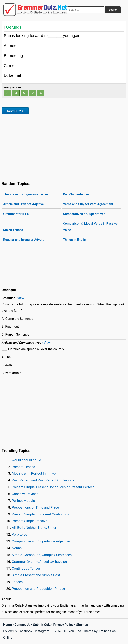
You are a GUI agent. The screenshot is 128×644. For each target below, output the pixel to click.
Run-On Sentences (76, 194)
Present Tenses (23, 467)
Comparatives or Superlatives (84, 214)
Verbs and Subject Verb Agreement (88, 204)
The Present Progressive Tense (25, 194)
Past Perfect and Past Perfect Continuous (43, 480)
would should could (26, 460)
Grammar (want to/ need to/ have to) (39, 562)
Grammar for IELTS (17, 214)
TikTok (57, 631)
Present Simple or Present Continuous (40, 514)
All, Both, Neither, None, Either (34, 528)
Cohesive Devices (25, 494)
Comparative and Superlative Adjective (41, 541)
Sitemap (82, 625)
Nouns (17, 548)
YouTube (75, 631)
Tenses (17, 582)
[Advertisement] (64, 147)
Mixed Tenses (13, 230)
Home (7, 625)
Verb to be (19, 534)
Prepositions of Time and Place (35, 507)
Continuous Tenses (26, 568)
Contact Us (22, 625)
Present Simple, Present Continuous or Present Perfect (53, 487)
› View (20, 298)
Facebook (25, 631)
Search (113, 10)
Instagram (42, 631)
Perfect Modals (23, 501)
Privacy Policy (63, 625)
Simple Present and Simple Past (36, 575)
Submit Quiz (42, 625)
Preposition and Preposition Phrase (38, 589)
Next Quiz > (15, 111)
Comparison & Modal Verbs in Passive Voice (90, 227)
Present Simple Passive (29, 521)
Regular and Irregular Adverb (24, 240)
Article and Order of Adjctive (23, 204)
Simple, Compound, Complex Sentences (42, 555)
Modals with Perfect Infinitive (34, 473)
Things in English (75, 240)
